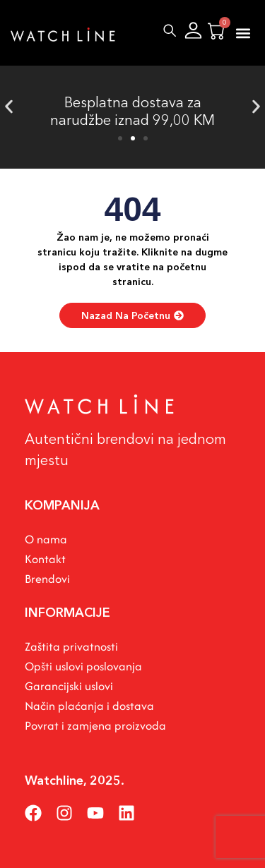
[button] (243, 33)
